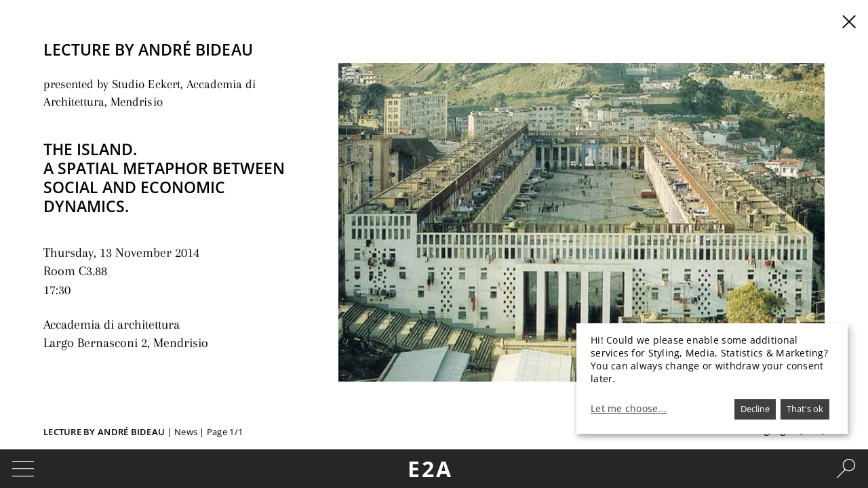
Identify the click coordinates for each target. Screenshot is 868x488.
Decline (755, 409)
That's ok (805, 409)
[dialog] (712, 379)
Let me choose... (629, 409)
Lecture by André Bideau (104, 432)
